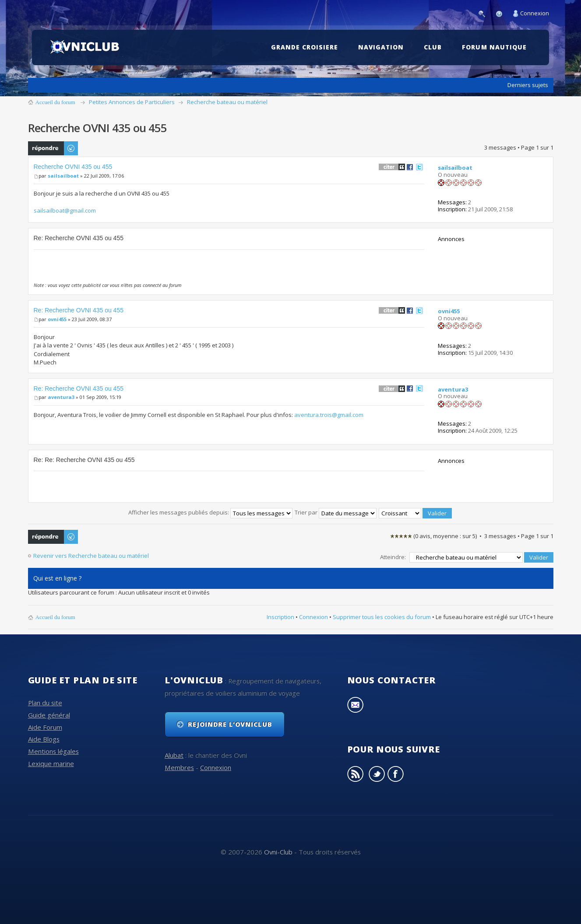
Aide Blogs (44, 739)
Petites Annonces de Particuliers (132, 102)
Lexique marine (51, 763)
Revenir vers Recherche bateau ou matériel (91, 556)
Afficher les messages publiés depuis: (210, 512)
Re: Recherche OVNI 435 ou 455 (79, 310)
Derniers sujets (528, 85)
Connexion (535, 13)
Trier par (336, 512)
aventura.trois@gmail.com (329, 415)
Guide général (49, 715)
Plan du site (45, 703)
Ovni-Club (278, 852)
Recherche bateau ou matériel (227, 102)
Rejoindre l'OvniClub (230, 724)
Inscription (280, 617)
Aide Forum (45, 727)
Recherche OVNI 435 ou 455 (73, 167)
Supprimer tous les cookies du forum (382, 617)
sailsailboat (63, 176)
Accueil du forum (55, 102)
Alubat (174, 755)
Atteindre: (393, 557)
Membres (179, 767)
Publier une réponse (53, 148)
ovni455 (57, 319)
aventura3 (61, 397)
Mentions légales (53, 751)
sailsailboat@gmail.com (65, 210)
